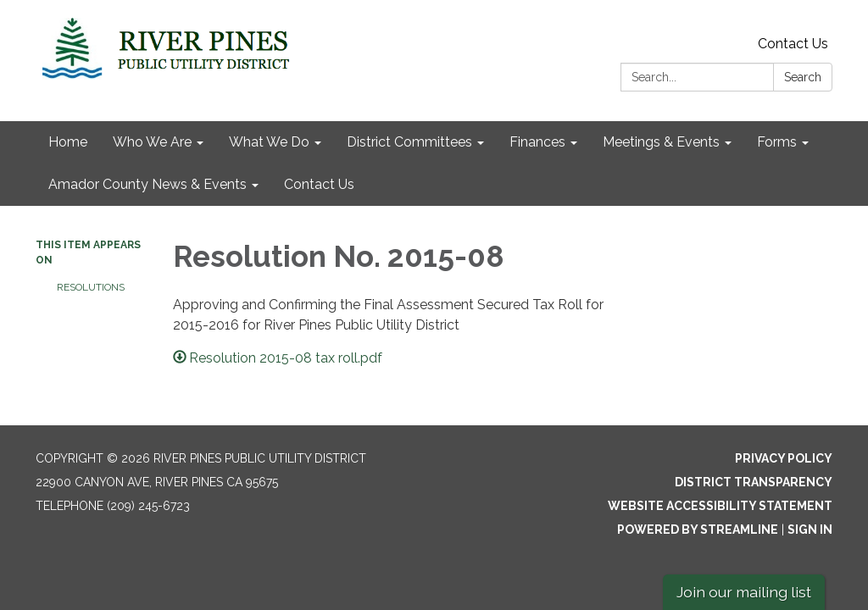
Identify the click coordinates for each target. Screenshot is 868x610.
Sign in (810, 530)
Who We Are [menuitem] (152, 142)
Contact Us (793, 44)
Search (803, 77)
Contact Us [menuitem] (319, 184)
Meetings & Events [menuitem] (661, 142)
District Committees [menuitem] (409, 142)
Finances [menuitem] (537, 142)
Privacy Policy (784, 458)
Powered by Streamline (698, 530)
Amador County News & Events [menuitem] (147, 184)
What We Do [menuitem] (269, 142)
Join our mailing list (744, 592)
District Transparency (754, 482)
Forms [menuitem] (777, 142)
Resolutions (91, 287)
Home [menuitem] (68, 142)
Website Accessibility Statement (720, 506)
